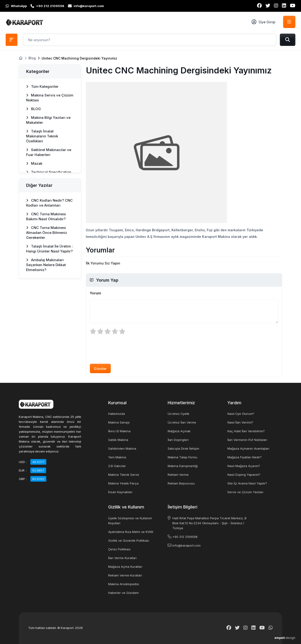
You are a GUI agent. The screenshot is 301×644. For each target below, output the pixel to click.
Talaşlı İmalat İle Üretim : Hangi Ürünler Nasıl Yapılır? (50, 249)
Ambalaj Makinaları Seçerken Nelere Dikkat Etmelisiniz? (46, 265)
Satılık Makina (118, 440)
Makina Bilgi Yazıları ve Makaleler (48, 120)
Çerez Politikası (119, 549)
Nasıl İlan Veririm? (240, 422)
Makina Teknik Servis (124, 475)
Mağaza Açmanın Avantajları (248, 448)
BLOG (34, 109)
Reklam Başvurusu (181, 483)
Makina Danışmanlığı (183, 466)
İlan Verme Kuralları (122, 558)
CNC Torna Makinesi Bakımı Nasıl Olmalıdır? (46, 216)
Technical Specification (49, 172)
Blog (32, 58)
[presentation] (126, 349)
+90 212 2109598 (185, 537)
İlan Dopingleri (178, 440)
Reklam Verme (178, 475)
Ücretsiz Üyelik (178, 414)
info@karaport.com (186, 545)
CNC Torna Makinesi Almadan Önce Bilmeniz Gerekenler (47, 233)
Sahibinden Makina (122, 448)
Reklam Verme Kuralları (125, 575)
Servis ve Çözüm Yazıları (245, 492)
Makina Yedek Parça (123, 483)
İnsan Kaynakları (120, 492)
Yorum (95, 293)
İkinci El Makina (119, 431)
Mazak (34, 163)
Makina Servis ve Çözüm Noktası (50, 98)
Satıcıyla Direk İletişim (183, 448)
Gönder (100, 369)
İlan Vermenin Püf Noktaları (247, 440)
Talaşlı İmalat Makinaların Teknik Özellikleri (42, 136)
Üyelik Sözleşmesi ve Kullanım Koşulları (130, 521)
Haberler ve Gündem (123, 593)
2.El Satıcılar (117, 466)
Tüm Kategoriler (42, 86)
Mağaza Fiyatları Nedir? (245, 457)
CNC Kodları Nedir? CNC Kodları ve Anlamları (49, 203)
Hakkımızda (117, 414)
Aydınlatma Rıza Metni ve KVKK (131, 532)
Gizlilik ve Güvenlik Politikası (129, 540)
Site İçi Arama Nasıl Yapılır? (247, 483)
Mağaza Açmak (179, 431)
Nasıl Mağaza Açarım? (244, 466)
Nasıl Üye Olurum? (241, 414)
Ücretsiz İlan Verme (182, 422)
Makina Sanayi (119, 422)
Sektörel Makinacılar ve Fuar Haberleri (49, 152)
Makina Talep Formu (182, 457)
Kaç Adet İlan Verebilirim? (246, 431)
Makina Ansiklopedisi (124, 584)
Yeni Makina (117, 457)
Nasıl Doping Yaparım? (244, 475)
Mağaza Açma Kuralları (125, 567)
